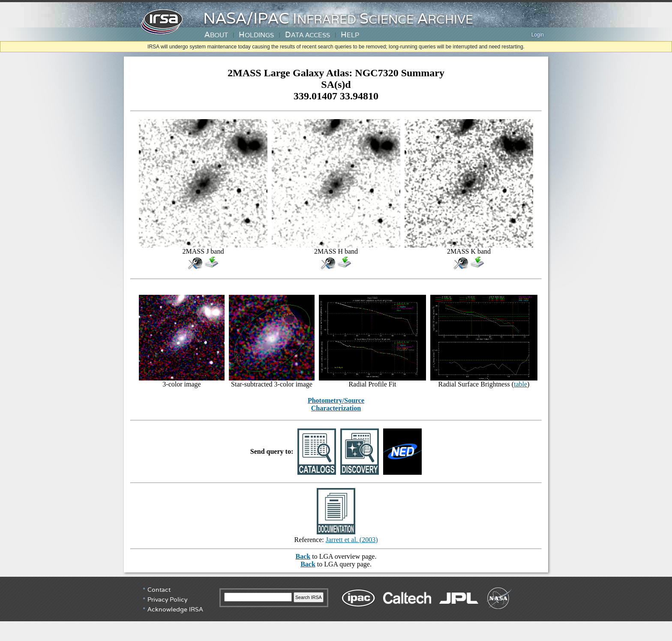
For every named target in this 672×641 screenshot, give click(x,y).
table (520, 384)
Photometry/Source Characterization (336, 404)
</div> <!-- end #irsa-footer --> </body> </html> (336, 609)
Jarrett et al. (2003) (352, 540)
